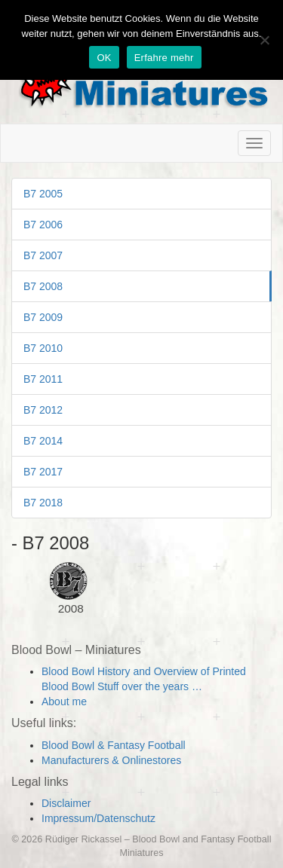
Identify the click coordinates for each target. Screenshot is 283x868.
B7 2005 (43, 194)
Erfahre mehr (164, 58)
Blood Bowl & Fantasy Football (114, 745)
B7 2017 (43, 472)
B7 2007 (43, 255)
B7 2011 (43, 379)
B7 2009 (43, 317)
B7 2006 (43, 225)
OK (104, 58)
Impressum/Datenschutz (98, 818)
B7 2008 (43, 286)
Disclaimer (66, 803)
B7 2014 (43, 441)
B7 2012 (43, 410)
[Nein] (264, 40)
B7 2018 (43, 503)
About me (64, 701)
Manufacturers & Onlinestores (111, 760)
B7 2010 (43, 348)
